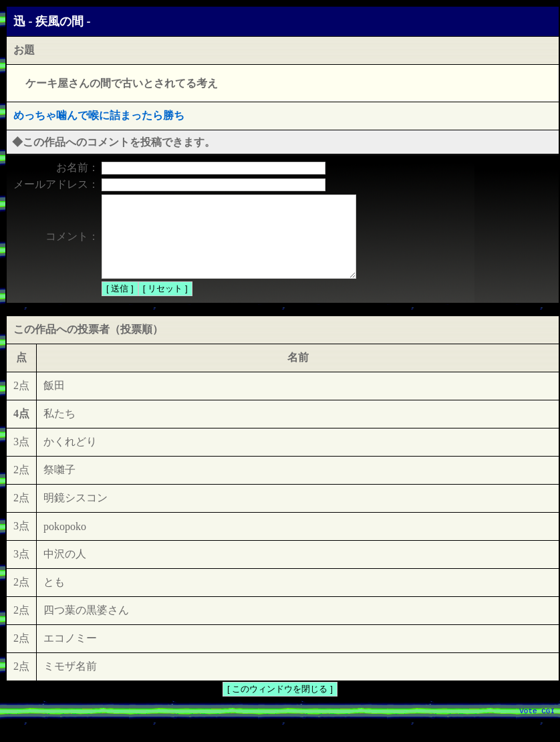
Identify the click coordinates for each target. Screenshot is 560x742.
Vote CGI (537, 727)
